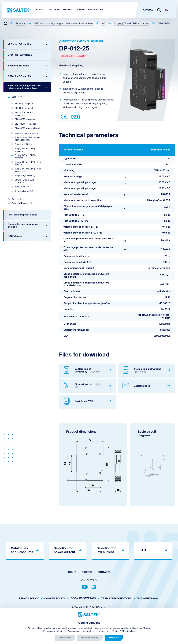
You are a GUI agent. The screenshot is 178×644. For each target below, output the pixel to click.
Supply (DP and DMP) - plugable (25, 150)
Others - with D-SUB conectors (24, 181)
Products (21, 24)
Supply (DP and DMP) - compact (132, 24)
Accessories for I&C (24, 191)
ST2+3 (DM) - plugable (25, 119)
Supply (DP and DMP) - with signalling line (28, 170)
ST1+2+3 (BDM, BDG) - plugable (26, 114)
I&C (104, 24)
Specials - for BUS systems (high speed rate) (28, 139)
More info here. (129, 631)
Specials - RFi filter (24, 144)
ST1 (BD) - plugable (24, 104)
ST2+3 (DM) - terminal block (28, 128)
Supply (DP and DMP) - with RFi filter (28, 163)
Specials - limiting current (26, 133)
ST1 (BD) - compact (24, 108)
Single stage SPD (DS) (25, 176)
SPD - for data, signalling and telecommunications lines (64, 24)
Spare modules (22, 187)
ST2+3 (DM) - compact (25, 124)
